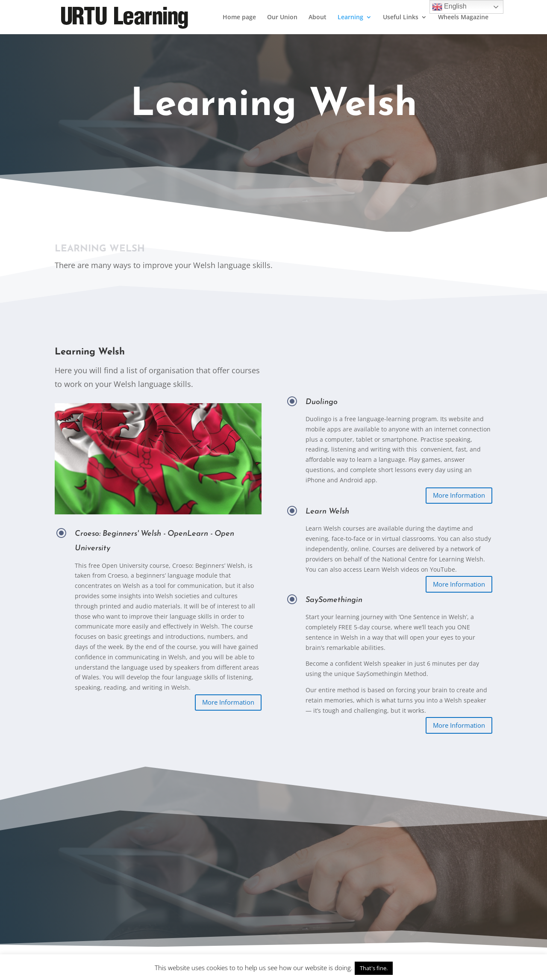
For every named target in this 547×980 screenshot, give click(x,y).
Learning (350, 18)
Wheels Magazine (463, 18)
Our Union (282, 18)
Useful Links (401, 18)
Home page (239, 18)
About (318, 18)
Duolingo (337, 402)
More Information (228, 702)
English (449, 7)
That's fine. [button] (374, 968)
